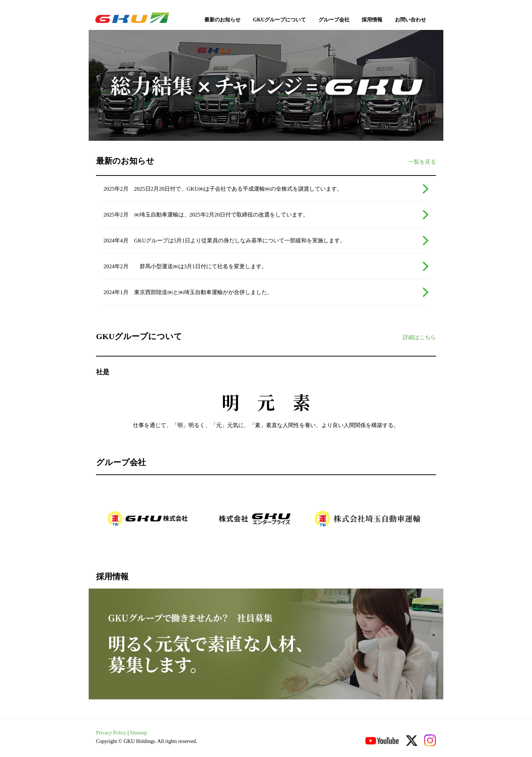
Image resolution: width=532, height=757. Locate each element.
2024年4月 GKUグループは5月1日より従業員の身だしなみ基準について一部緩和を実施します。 (224, 241)
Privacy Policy (111, 733)
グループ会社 (334, 20)
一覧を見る (422, 162)
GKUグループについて (280, 20)
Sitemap (139, 733)
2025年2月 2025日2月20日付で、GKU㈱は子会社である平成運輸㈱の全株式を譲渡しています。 (223, 189)
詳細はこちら (419, 337)
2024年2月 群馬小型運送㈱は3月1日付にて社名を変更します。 (185, 266)
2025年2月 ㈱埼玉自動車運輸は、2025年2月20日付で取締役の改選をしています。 (206, 215)
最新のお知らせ (222, 20)
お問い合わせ (410, 20)
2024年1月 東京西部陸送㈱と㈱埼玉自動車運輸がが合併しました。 (188, 292)
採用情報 (372, 20)
